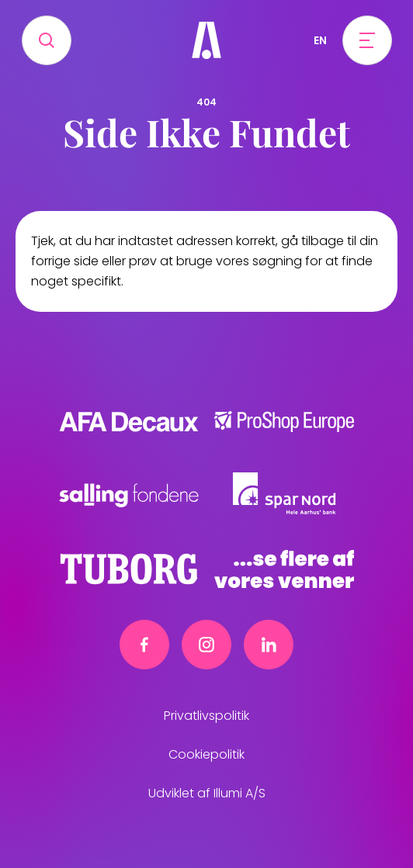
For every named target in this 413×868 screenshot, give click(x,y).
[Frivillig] (206, 40)
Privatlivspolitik (206, 716)
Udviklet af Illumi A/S (207, 793)
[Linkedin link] (269, 645)
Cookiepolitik (206, 754)
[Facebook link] (144, 645)
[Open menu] (367, 40)
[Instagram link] (206, 645)
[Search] (47, 40)
